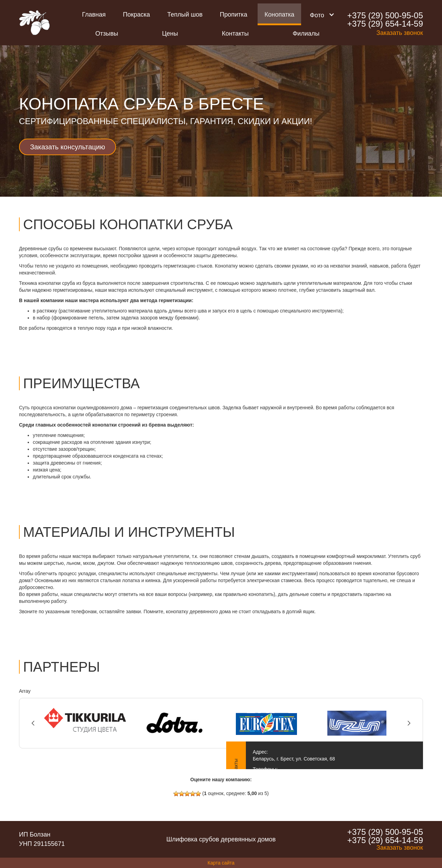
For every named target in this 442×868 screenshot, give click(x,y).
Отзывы (107, 34)
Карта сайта (221, 863)
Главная (94, 15)
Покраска (136, 15)
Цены (170, 34)
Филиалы (306, 34)
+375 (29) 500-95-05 (385, 16)
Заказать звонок (400, 33)
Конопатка (279, 15)
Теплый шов (185, 15)
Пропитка (234, 15)
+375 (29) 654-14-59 (385, 24)
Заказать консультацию (68, 147)
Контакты (236, 34)
